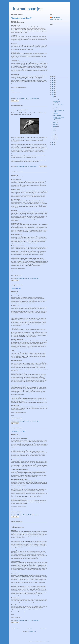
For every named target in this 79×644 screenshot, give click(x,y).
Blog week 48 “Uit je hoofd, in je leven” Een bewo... (58, 110)
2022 (53, 80)
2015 (53, 94)
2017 (53, 90)
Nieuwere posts (16, 628)
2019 (53, 86)
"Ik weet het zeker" (18, 431)
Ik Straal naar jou (56, 18)
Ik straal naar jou (27, 9)
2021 (53, 83)
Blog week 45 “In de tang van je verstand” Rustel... (58, 119)
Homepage (30, 628)
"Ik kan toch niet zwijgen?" (21, 18)
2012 (53, 144)
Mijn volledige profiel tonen (56, 20)
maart (55, 136)
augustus (55, 126)
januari (55, 140)
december (55, 98)
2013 (53, 142)
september (56, 124)
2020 (53, 84)
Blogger (48, 641)
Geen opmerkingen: (35, 99)
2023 (53, 79)
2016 (53, 92)
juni (54, 130)
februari (55, 138)
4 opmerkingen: (34, 166)
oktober (55, 122)
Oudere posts (43, 628)
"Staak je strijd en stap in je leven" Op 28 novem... (58, 106)
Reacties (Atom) (33, 632)
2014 (53, 96)
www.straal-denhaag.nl (16, 93)
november (55, 100)
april (54, 134)
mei (54, 132)
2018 (53, 88)
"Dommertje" (16, 288)
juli (54, 128)
